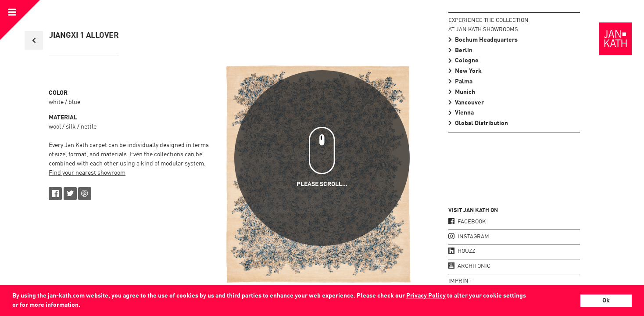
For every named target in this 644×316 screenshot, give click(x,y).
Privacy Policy (426, 296)
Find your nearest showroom (87, 173)
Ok (606, 301)
